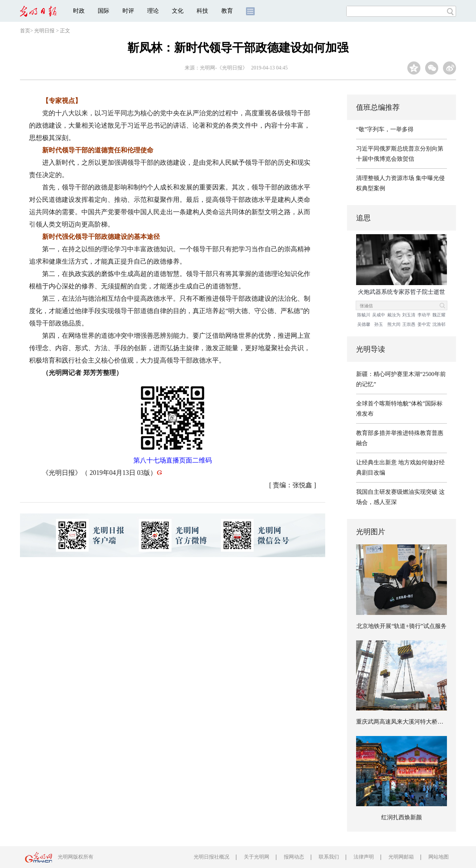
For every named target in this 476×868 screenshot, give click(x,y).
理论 (153, 11)
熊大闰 (394, 324)
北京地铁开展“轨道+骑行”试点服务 (401, 626)
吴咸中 (379, 315)
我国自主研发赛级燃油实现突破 (397, 492)
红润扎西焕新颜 (402, 817)
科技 (202, 11)
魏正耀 (439, 315)
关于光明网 (257, 857)
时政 (79, 11)
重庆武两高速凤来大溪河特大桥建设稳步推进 (414, 722)
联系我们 (329, 857)
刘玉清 (409, 315)
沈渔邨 (439, 324)
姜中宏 (424, 324)
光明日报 (44, 31)
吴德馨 (364, 324)
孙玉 (379, 324)
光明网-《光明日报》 (224, 68)
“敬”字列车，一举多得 (385, 129)
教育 (227, 11)
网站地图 (439, 857)
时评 (128, 11)
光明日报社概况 (211, 857)
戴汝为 (394, 315)
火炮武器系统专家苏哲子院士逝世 (402, 292)
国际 (104, 11)
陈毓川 (364, 315)
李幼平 (424, 315)
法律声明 (364, 857)
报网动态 (294, 857)
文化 (178, 11)
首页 (25, 31)
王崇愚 (409, 324)
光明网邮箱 (401, 857)
